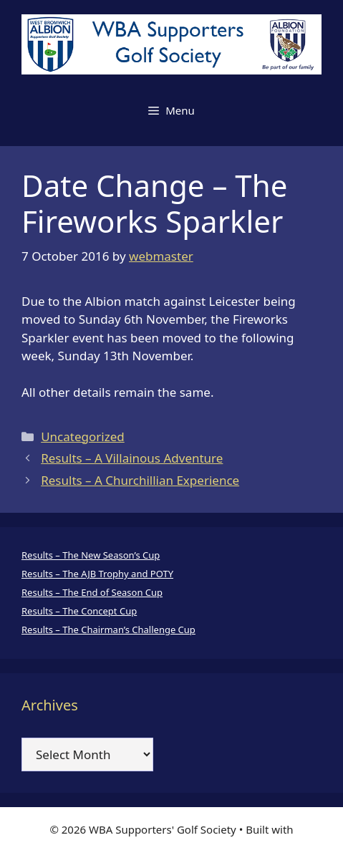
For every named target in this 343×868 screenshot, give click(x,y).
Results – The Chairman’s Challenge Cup (108, 630)
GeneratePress (171, 845)
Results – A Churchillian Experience (140, 480)
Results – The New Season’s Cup (91, 555)
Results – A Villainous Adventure (132, 458)
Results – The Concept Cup (79, 611)
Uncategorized (83, 437)
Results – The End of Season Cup (92, 592)
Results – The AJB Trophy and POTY (97, 574)
